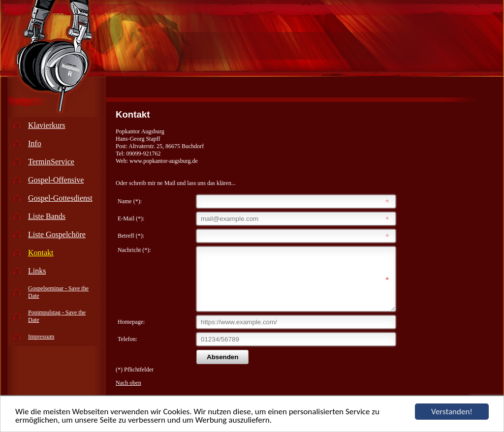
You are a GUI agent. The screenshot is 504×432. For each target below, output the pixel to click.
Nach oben (128, 395)
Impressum (41, 337)
